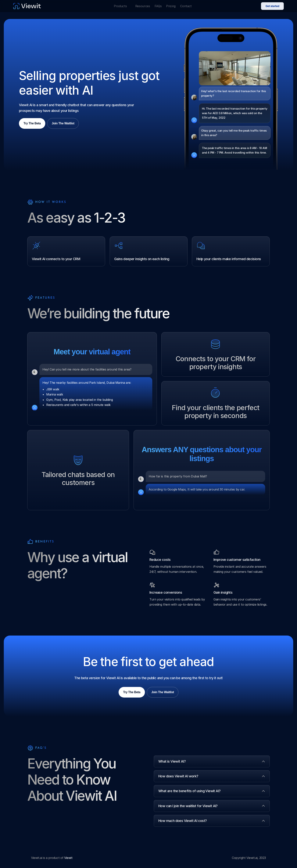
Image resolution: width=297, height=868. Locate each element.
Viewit (68, 858)
